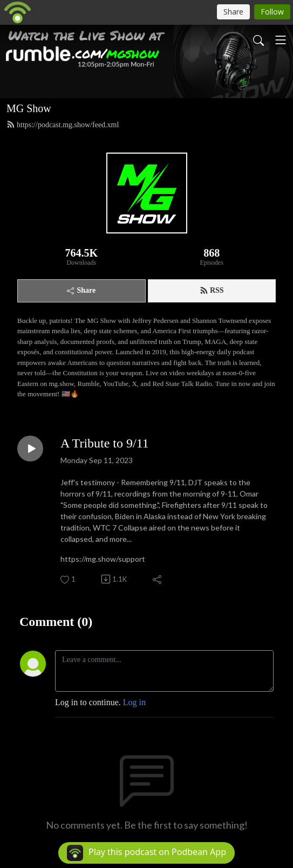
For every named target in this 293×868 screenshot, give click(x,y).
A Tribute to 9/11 (105, 443)
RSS (212, 291)
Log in (134, 702)
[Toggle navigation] (281, 40)
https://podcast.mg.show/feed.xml (63, 125)
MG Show (29, 108)
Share (81, 290)
